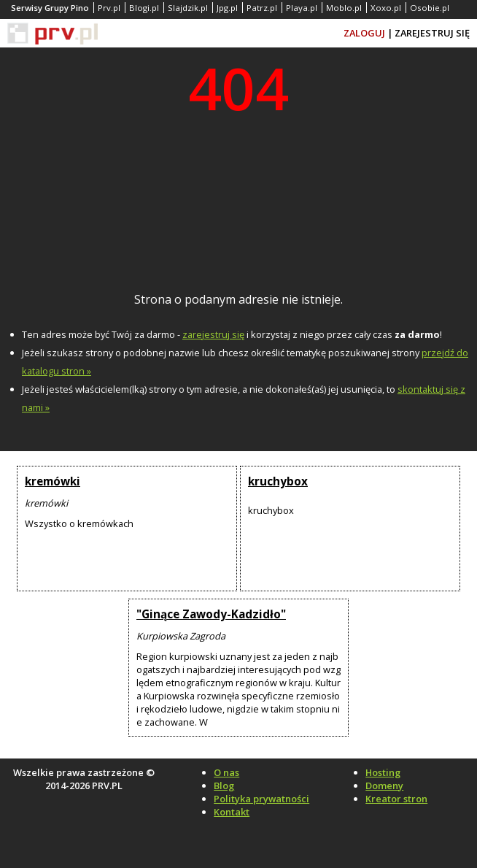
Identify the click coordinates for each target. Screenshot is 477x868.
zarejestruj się (213, 334)
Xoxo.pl (386, 8)
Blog (224, 786)
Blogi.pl (144, 8)
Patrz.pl (262, 8)
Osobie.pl (430, 8)
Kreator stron (396, 799)
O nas (226, 772)
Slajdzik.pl (188, 8)
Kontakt (232, 812)
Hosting (383, 772)
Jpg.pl (227, 8)
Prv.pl (109, 8)
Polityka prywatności (261, 799)
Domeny (384, 786)
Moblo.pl (344, 8)
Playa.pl (302, 8)
